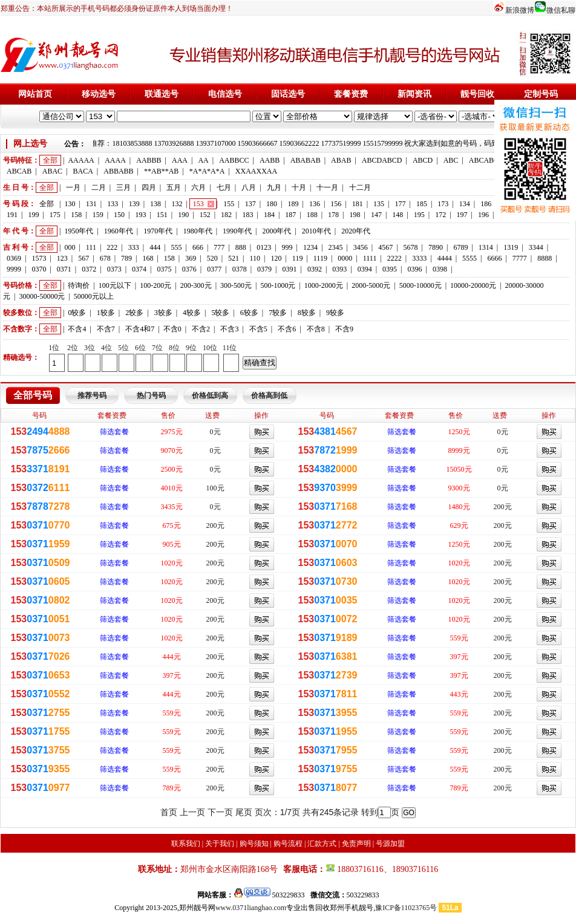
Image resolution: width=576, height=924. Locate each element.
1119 (320, 258)
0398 (440, 269)
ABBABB (118, 171)
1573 (39, 258)
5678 (411, 247)
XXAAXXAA (256, 171)
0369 (14, 258)
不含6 (287, 329)
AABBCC (234, 160)
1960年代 (119, 231)
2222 (394, 258)
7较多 (278, 313)
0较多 (77, 313)
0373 (114, 269)
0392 (315, 269)
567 (83, 258)
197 (462, 215)
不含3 (229, 329)
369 (191, 258)
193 (140, 215)
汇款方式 (322, 844)
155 (229, 204)
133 (113, 204)
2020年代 (356, 231)
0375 (164, 269)
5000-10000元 (421, 285)
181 (358, 204)
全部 (50, 160)
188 (312, 215)
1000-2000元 (324, 285)
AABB (270, 160)
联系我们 (186, 844)
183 (247, 215)
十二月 (360, 187)
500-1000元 (278, 285)
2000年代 (277, 231)
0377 (214, 269)
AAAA (115, 160)
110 (255, 258)
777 (219, 247)
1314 (486, 247)
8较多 (307, 313)
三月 (123, 187)
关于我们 (220, 844)
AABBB (149, 160)
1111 (370, 258)
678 (105, 258)
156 (336, 204)
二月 (99, 187)
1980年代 (198, 231)
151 (162, 215)
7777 (520, 258)
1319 (511, 247)
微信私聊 (561, 10)
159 (98, 215)
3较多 (163, 313)
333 (134, 247)
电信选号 (225, 94)
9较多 (335, 313)
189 (293, 204)
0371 (64, 269)
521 (234, 258)
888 (241, 247)
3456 (361, 247)
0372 (89, 269)
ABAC (52, 171)
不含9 (344, 329)
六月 (198, 187)
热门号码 (151, 395)
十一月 (327, 187)
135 (379, 204)
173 (443, 204)
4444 (445, 258)
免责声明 (356, 844)
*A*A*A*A (207, 171)
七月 (224, 187)
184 (269, 215)
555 (177, 247)
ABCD (423, 160)
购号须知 (254, 844)
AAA (180, 160)
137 (250, 204)
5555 (470, 258)
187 (290, 215)
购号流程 (288, 844)
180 (272, 204)
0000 (345, 258)
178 (333, 215)
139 (134, 204)
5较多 (220, 313)
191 (12, 215)
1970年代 (158, 231)
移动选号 (99, 94)
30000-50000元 (42, 296)
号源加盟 (390, 844)
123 (62, 258)
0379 (264, 269)
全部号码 (33, 395)
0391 (289, 269)
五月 (174, 187)
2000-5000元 (371, 285)
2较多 (134, 313)
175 (55, 215)
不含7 (106, 329)
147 (376, 215)
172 (440, 215)
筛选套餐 (114, 432)
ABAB (341, 160)
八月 (249, 187)
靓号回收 (477, 94)
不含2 (201, 329)
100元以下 (115, 285)
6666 (494, 258)
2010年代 (316, 231)
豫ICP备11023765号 (406, 908)
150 (119, 215)
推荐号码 (92, 395)
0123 (264, 247)
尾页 (244, 812)
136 (315, 204)
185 (422, 204)
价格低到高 (210, 395)
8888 (545, 258)
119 (298, 258)
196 (483, 215)
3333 (419, 258)
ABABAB (306, 160)
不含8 (316, 329)
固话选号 (288, 94)
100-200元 (155, 285)
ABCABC (484, 160)
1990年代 (237, 231)
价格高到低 (269, 395)
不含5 (258, 329)
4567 (385, 247)
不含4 (77, 329)
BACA (83, 171)
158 (76, 215)
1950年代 (79, 231)
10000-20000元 (473, 285)
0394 (365, 269)
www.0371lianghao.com (251, 908)
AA (203, 160)
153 (198, 204)
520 (212, 258)
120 (276, 258)
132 (177, 204)
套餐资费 (351, 94)
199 (33, 215)
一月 (73, 187)
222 (112, 247)
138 (155, 204)
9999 (14, 269)
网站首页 (35, 94)
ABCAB (19, 171)
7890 (436, 247)
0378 (240, 269)
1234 (310, 247)
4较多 (192, 313)
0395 (390, 269)
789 (126, 258)
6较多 (249, 313)
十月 (299, 187)
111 (91, 247)
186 (486, 204)
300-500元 (236, 285)
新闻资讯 (414, 94)
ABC (451, 160)
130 (70, 204)
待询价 (79, 285)
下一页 (220, 812)
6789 (460, 247)
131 (91, 204)
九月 (274, 187)
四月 (149, 187)
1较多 (106, 313)
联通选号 (162, 94)
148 (398, 215)
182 (226, 215)
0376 (189, 269)
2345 (335, 247)
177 (401, 204)
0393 (339, 269)
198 (355, 215)
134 (465, 204)
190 (183, 215)
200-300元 (196, 285)
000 (70, 247)
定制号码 (541, 94)
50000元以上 (94, 296)
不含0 (172, 329)
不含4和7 (140, 329)
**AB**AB (161, 171)
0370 (39, 269)
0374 (139, 269)
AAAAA (81, 160)
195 (419, 215)
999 (287, 247)
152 (205, 215)
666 (198, 247)
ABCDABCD (382, 160)
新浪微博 (520, 10)
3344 (536, 247)
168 (148, 258)
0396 (415, 269)
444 (155, 247)
